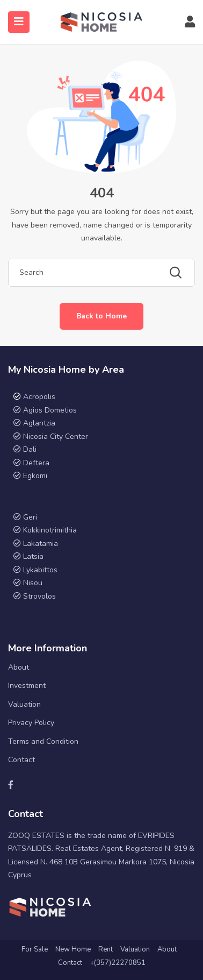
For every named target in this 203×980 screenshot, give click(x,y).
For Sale (35, 949)
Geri (29, 517)
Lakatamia (41, 544)
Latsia (33, 556)
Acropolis (39, 397)
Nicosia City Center (56, 436)
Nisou (33, 583)
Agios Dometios (50, 410)
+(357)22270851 (118, 963)
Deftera (36, 463)
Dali (30, 449)
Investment (27, 686)
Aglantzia (39, 423)
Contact (21, 760)
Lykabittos (40, 570)
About (19, 667)
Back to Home (102, 316)
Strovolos (39, 596)
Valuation (24, 704)
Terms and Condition (43, 741)
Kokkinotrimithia (50, 530)
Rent (106, 949)
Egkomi (35, 476)
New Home (73, 949)
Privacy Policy (31, 723)
